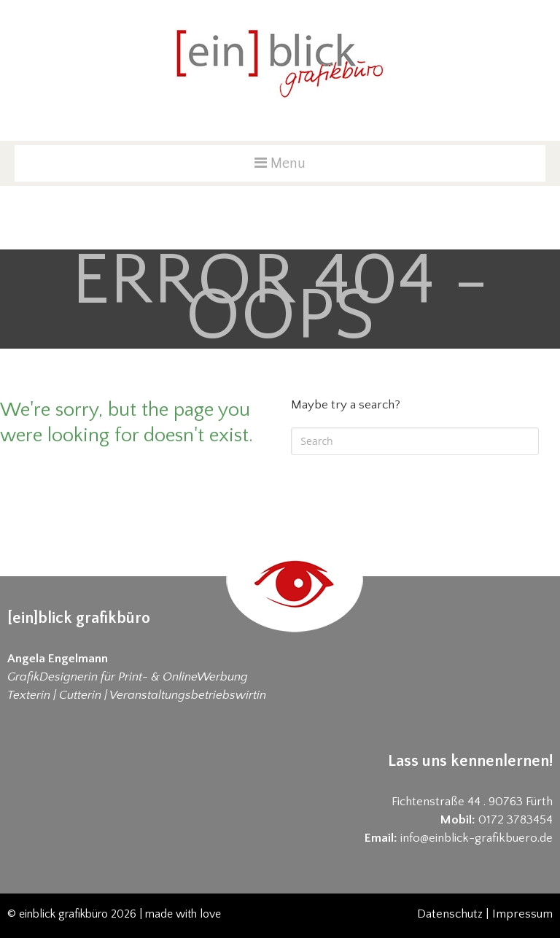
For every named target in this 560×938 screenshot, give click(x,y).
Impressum (522, 914)
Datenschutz (450, 914)
